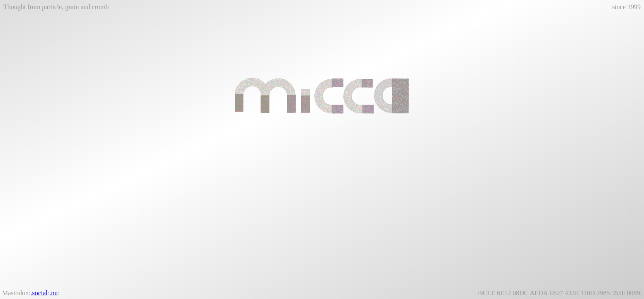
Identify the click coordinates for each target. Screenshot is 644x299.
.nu (53, 293)
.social (39, 293)
